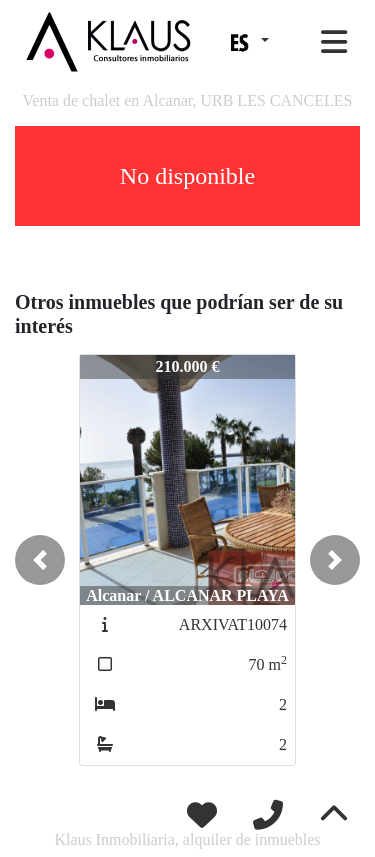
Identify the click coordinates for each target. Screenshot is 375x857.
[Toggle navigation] (334, 42)
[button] (40, 560)
